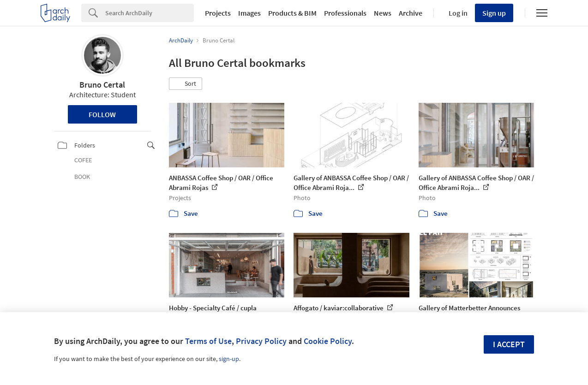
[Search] (150, 13)
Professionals (345, 13)
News (383, 13)
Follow (102, 114)
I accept (509, 344)
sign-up (229, 359)
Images (249, 13)
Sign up (494, 13)
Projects (218, 13)
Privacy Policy (261, 341)
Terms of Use (208, 341)
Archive (411, 13)
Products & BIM (292, 13)
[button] (186, 84)
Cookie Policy (328, 341)
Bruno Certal (102, 85)
